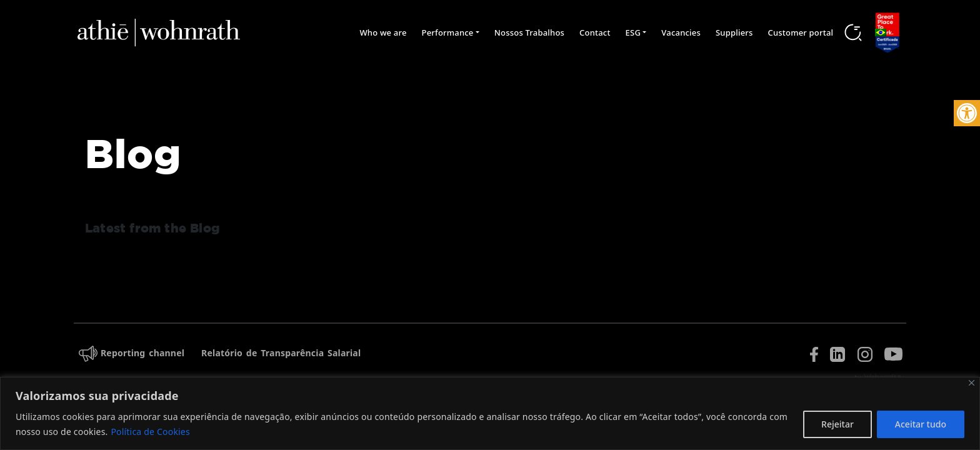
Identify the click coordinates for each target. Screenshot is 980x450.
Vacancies (681, 32)
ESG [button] (633, 32)
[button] (967, 113)
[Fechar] (972, 383)
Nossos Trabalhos (529, 32)
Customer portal (801, 32)
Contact (595, 32)
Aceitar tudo (921, 424)
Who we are (383, 32)
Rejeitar (837, 424)
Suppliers (734, 32)
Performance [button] (448, 32)
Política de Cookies (150, 432)
